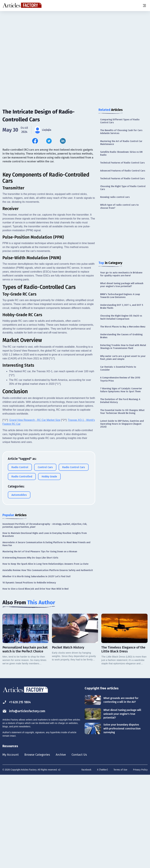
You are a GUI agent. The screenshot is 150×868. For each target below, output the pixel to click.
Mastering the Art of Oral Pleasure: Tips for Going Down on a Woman (40, 644)
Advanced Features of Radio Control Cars (123, 171)
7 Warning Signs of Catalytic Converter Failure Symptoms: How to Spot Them (121, 390)
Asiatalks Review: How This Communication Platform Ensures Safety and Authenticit (48, 663)
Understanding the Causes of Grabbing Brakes (121, 336)
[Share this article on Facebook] (35, 141)
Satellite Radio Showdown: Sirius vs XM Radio (121, 153)
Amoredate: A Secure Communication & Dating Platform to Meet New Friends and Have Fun (46, 636)
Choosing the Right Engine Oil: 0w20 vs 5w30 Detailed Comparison (121, 317)
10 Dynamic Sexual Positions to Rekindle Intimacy (29, 675)
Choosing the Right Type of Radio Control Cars (123, 188)
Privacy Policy (140, 863)
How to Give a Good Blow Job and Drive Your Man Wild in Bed (35, 681)
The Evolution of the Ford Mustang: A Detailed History (120, 401)
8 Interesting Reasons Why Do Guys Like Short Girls (30, 650)
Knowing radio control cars (115, 197)
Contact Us (83, 847)
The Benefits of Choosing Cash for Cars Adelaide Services (121, 132)
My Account (11, 847)
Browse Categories (39, 847)
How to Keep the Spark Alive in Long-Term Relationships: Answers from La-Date (45, 656)
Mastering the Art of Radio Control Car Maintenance (121, 143)
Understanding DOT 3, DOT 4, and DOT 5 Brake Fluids (122, 307)
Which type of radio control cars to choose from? (119, 206)
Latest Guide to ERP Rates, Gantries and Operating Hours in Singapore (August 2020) (122, 424)
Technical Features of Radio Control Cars (122, 163)
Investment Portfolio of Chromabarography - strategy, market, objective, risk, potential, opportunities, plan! (45, 618)
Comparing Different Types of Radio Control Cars (120, 121)
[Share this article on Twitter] (49, 141)
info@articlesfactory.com (25, 804)
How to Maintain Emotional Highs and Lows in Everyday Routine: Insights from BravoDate (45, 627)
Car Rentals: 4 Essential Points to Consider (118, 368)
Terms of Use (120, 863)
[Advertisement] (75, 37)
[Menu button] (144, 6)
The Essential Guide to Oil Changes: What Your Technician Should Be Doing (122, 412)
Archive (64, 847)
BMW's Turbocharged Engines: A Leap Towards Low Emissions (120, 296)
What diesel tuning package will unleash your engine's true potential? (122, 285)
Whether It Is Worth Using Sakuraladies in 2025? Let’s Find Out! (37, 669)
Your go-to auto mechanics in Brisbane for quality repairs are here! (121, 274)
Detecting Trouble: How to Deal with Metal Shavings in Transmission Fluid (123, 347)
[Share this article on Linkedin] (63, 141)
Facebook (86, 863)
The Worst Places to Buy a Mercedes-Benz (123, 327)
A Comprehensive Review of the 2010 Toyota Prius (120, 379)
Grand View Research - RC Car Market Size (35, 512)
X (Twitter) (102, 863)
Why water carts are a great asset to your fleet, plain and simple (123, 358)
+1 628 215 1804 (17, 795)
